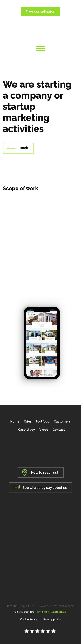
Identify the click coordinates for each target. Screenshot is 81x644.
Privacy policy (52, 619)
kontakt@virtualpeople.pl (52, 612)
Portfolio (43, 422)
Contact (59, 430)
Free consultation (40, 11)
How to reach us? (45, 472)
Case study (27, 430)
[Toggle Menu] (40, 49)
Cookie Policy (29, 619)
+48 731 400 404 (24, 612)
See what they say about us (45, 488)
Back (24, 148)
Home (15, 422)
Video (44, 430)
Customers (62, 422)
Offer (28, 422)
